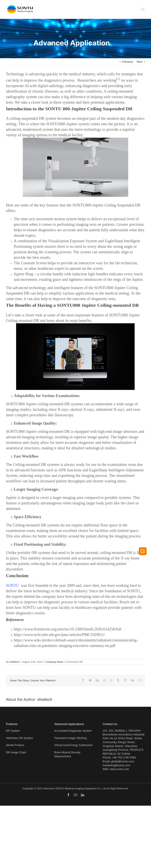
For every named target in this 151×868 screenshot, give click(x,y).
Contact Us (110, 724)
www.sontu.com (119, 769)
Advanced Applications (69, 724)
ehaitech (14, 662)
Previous (128, 62)
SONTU (12, 585)
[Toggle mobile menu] (143, 9)
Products (12, 724)
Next (139, 62)
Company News (54, 662)
